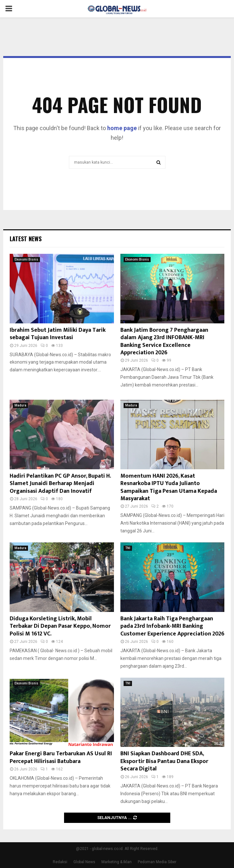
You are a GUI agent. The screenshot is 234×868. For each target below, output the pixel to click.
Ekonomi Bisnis (26, 259)
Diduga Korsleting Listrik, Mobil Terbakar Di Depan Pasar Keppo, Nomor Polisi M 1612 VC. (60, 626)
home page (122, 128)
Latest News (26, 239)
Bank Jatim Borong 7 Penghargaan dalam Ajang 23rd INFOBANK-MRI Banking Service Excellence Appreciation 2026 (164, 341)
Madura (20, 405)
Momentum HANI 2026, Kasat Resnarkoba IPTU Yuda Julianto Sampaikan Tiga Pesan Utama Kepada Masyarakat (169, 487)
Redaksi (60, 862)
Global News (84, 862)
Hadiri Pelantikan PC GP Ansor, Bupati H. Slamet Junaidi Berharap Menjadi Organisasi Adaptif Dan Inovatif (60, 484)
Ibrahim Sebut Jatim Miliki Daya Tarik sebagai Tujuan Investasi (58, 334)
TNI (128, 548)
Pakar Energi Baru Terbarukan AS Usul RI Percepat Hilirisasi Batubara (61, 757)
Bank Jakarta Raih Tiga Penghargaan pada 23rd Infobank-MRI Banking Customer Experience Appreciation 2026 (172, 626)
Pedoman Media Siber (157, 862)
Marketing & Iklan (117, 862)
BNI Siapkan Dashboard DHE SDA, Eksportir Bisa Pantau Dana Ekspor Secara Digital (164, 761)
